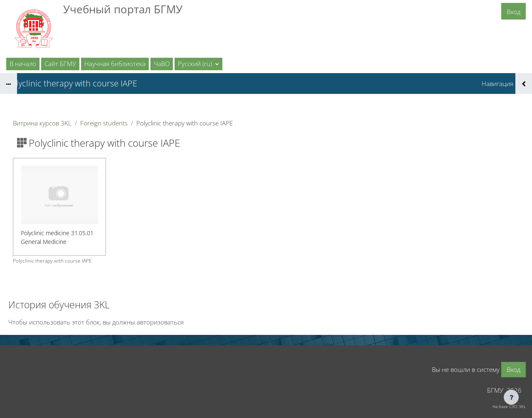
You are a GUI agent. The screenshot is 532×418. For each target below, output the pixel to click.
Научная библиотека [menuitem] (115, 64)
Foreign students (104, 123)
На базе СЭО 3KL (509, 406)
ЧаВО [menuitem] (162, 64)
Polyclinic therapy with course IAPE (52, 261)
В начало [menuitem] (23, 64)
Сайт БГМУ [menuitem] (60, 64)
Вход (514, 12)
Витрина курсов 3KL (42, 123)
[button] (198, 64)
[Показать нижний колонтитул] (511, 397)
